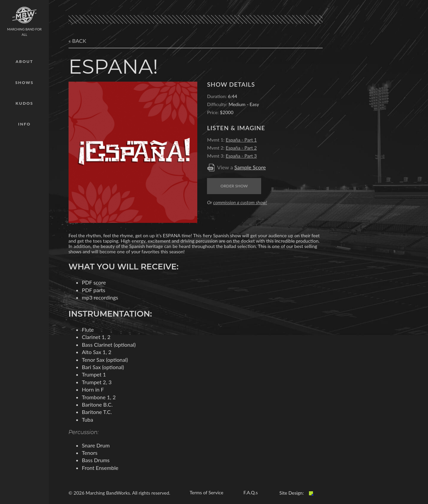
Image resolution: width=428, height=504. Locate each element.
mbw (24, 15)
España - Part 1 (241, 140)
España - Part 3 (241, 156)
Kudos (25, 103)
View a (241, 167)
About (24, 61)
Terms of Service (206, 492)
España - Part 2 (241, 148)
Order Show (234, 186)
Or (237, 202)
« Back (77, 41)
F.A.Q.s (251, 492)
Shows (25, 82)
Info (24, 124)
